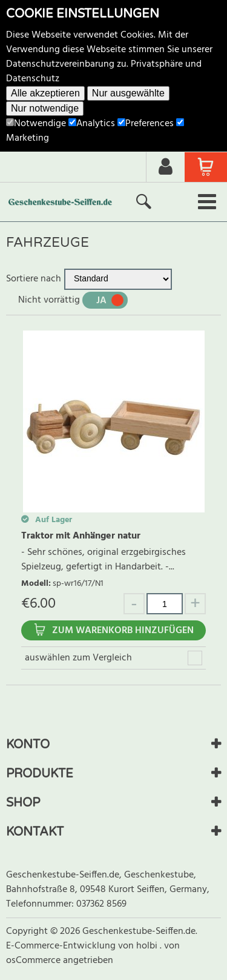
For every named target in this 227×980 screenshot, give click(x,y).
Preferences (146, 124)
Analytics (92, 124)
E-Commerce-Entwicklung (62, 946)
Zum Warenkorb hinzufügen (123, 631)
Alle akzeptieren (45, 93)
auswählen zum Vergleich (78, 658)
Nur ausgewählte (128, 93)
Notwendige (36, 124)
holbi (148, 946)
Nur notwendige (45, 108)
